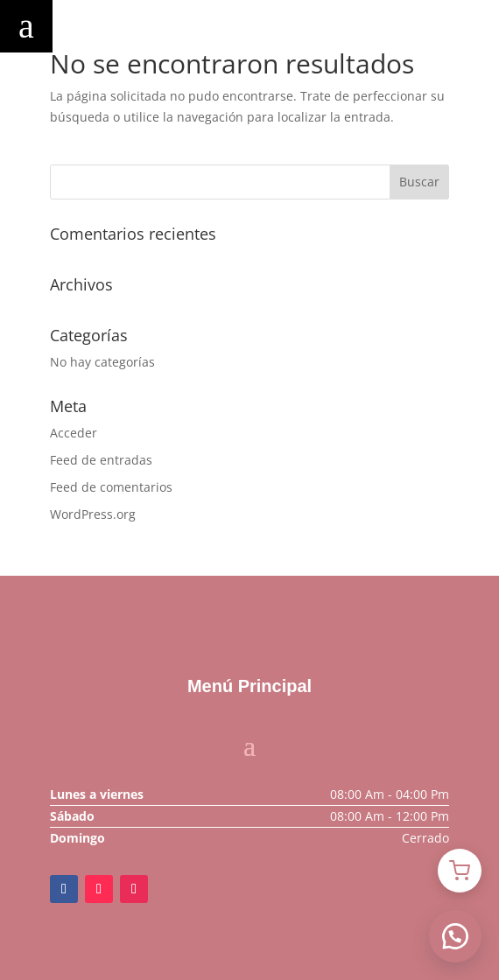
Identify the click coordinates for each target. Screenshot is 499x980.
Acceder (74, 433)
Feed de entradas (101, 460)
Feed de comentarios (111, 487)
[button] (455, 936)
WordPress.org (93, 514)
